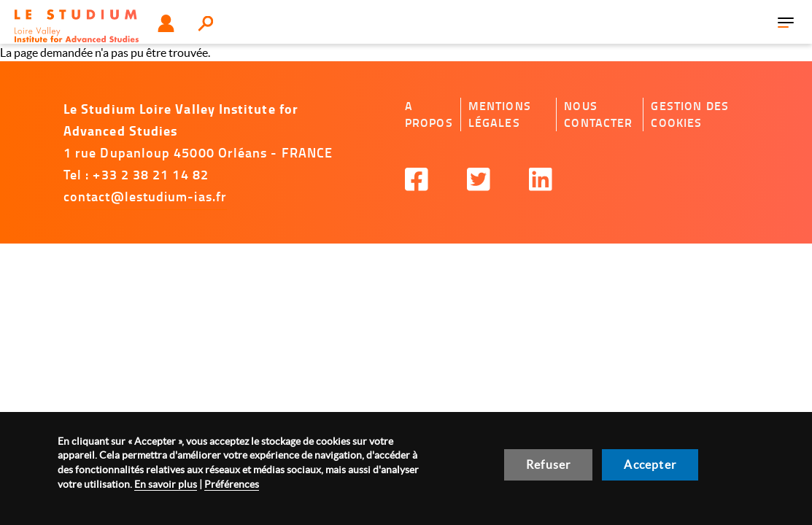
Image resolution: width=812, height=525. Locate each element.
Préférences (232, 484)
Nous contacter (598, 114)
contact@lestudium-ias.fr (145, 196)
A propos (429, 114)
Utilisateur (166, 23)
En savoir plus (166, 484)
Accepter (650, 464)
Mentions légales (500, 114)
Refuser (548, 464)
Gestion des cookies (690, 114)
